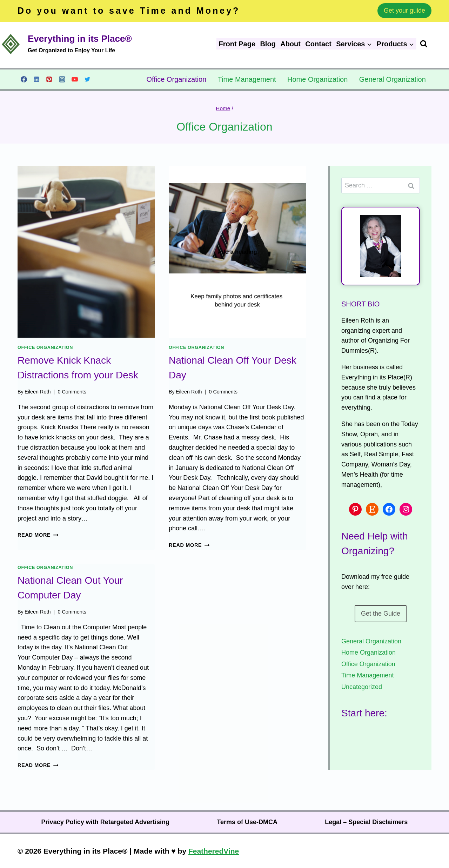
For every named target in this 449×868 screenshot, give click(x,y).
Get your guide (404, 11)
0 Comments (72, 392)
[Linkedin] (36, 79)
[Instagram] (62, 79)
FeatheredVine (214, 851)
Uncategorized (362, 687)
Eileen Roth (38, 392)
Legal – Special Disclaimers (366, 822)
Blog (268, 44)
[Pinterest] (49, 79)
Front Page (237, 44)
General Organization (393, 79)
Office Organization (176, 79)
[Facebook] (24, 79)
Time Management (247, 79)
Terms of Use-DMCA (247, 822)
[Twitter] (87, 79)
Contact (318, 44)
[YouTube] (75, 79)
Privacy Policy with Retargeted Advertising (105, 822)
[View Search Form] (434, 44)
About (290, 44)
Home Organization (317, 79)
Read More (38, 535)
